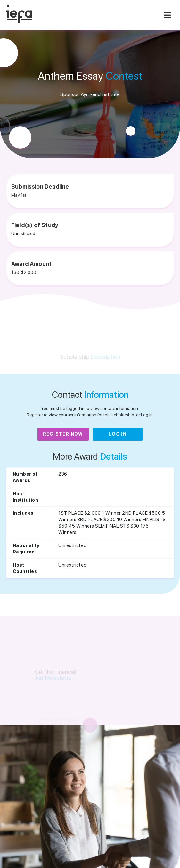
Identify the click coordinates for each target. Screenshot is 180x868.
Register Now (63, 434)
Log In (118, 434)
